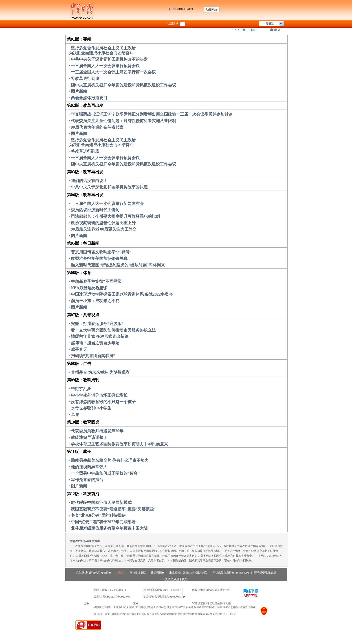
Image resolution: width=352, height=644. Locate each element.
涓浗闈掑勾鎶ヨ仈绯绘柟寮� (93, 573)
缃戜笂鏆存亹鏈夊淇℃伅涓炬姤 (188, 573)
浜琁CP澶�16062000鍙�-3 (110, 590)
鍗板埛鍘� (158, 573)
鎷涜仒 (121, 573)
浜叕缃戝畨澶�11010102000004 (162, 590)
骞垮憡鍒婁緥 (138, 573)
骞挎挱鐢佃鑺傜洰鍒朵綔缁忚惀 (211, 603)
